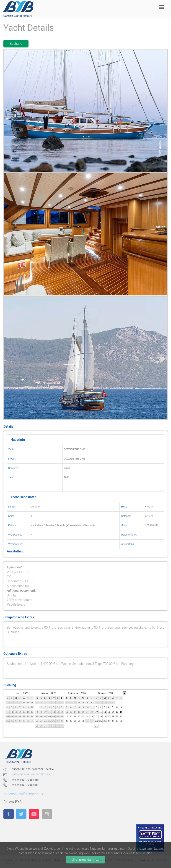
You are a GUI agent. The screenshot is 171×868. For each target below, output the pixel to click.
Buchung (16, 44)
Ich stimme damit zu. (86, 860)
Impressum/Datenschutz (23, 794)
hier (149, 853)
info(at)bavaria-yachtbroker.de (33, 775)
